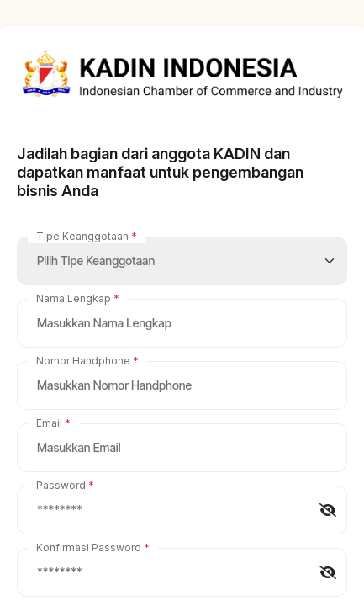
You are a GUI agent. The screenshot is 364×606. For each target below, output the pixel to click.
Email (49, 423)
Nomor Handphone (83, 361)
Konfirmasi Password (89, 548)
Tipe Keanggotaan (82, 236)
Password (61, 485)
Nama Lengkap (74, 298)
